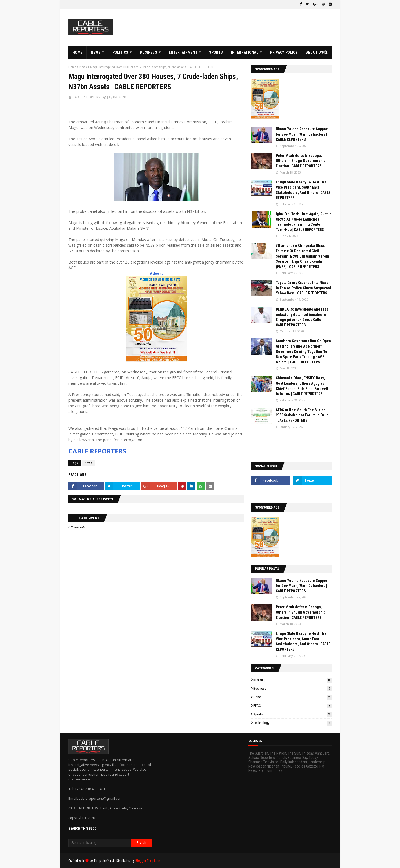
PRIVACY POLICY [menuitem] (284, 52)
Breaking (292, 680)
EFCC (292, 706)
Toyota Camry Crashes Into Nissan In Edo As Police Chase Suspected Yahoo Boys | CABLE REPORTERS (303, 288)
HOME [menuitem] (77, 52)
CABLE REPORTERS (86, 97)
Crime (292, 697)
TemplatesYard (104, 861)
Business (292, 688)
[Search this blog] (100, 843)
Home (72, 67)
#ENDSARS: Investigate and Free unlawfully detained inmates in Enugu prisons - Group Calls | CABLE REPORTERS (302, 317)
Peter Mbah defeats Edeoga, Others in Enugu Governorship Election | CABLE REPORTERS (301, 161)
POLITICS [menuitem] (120, 52)
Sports (292, 714)
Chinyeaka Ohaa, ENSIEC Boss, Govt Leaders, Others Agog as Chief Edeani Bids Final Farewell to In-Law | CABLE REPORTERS (302, 386)
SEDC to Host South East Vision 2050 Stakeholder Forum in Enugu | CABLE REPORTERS (303, 415)
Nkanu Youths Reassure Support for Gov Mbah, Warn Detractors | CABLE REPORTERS (302, 134)
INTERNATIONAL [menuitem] (245, 52)
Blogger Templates (148, 861)
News (83, 67)
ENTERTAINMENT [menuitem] (183, 52)
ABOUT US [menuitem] (315, 52)
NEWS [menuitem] (96, 52)
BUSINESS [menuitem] (148, 52)
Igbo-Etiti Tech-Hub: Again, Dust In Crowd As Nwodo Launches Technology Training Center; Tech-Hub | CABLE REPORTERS (304, 222)
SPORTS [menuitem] (216, 52)
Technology (292, 723)
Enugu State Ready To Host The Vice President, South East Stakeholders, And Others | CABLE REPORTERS (303, 190)
